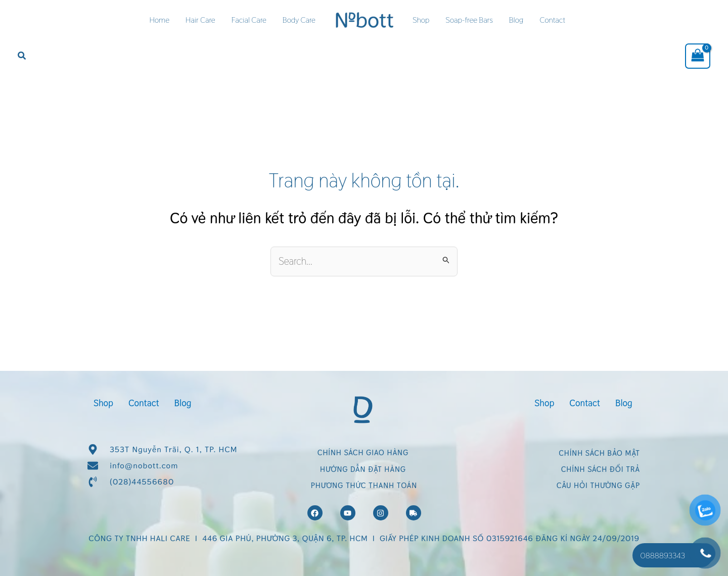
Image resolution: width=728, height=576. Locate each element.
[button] (22, 56)
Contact (552, 20)
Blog (516, 20)
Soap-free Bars (469, 20)
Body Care (299, 20)
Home (160, 20)
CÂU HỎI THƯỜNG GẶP (598, 485)
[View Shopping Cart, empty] (698, 56)
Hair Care (200, 20)
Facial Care (249, 20)
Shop (421, 20)
